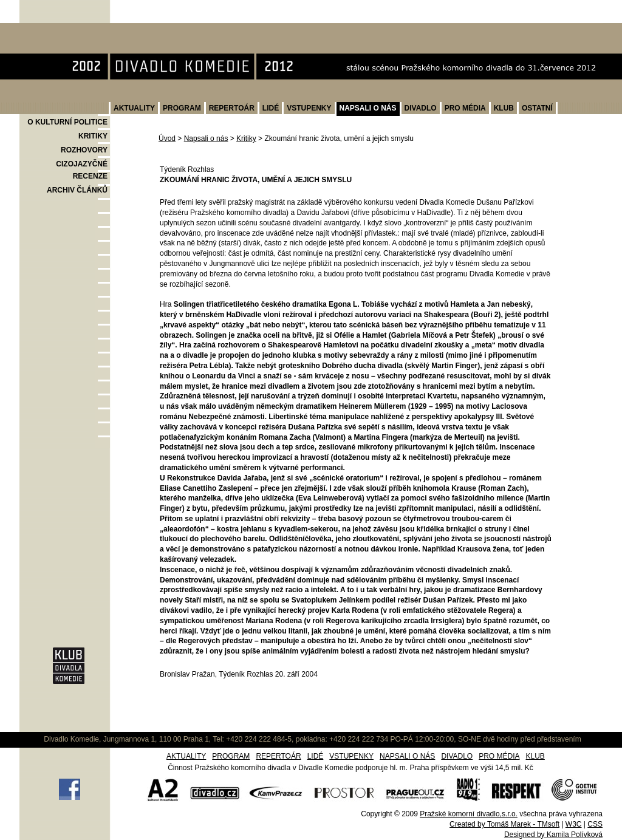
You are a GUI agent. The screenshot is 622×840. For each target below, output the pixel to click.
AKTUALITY (134, 108)
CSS (595, 824)
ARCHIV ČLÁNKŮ (77, 190)
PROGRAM (182, 108)
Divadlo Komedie (58, 29)
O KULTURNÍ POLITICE (67, 122)
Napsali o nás (206, 138)
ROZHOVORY (84, 150)
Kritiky (246, 138)
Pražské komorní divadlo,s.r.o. (469, 814)
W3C (574, 824)
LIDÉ (271, 108)
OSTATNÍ (537, 108)
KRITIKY (93, 136)
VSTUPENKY (309, 108)
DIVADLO (421, 108)
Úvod (167, 138)
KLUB (504, 108)
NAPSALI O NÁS (368, 108)
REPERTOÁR (232, 108)
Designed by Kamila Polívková (553, 835)
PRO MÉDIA (465, 108)
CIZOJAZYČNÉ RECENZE (82, 170)
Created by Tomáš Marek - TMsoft (504, 824)
